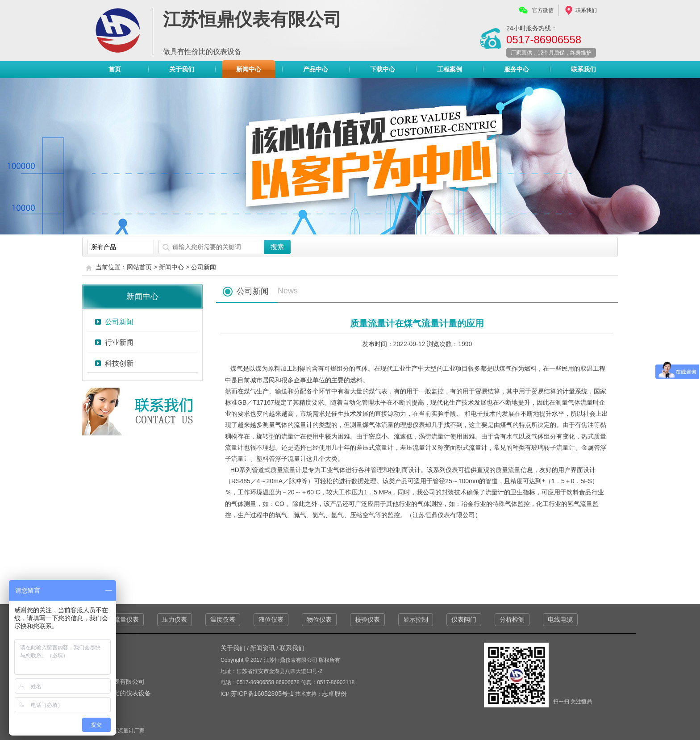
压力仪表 (175, 619)
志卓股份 (334, 694)
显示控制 (416, 619)
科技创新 (119, 363)
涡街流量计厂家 (126, 731)
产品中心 (316, 71)
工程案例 (450, 69)
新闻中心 (249, 69)
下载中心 (383, 69)
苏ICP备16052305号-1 (263, 694)
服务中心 (517, 69)
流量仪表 (126, 619)
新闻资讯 (262, 648)
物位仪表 (319, 619)
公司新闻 (204, 267)
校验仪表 (367, 619)
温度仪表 (223, 619)
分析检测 (512, 619)
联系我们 (586, 10)
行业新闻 (119, 342)
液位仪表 (271, 619)
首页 (115, 69)
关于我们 (182, 69)
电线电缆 (560, 619)
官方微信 (543, 10)
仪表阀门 (464, 619)
